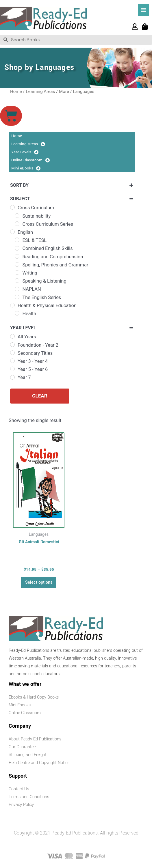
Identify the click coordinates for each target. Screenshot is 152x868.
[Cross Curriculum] (12, 207)
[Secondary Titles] (12, 353)
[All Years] (12, 336)
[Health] (17, 313)
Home (16, 92)
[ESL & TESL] (17, 240)
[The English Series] (17, 297)
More (64, 92)
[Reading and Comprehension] (17, 256)
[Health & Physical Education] (12, 305)
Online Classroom (30, 160)
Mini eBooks (26, 168)
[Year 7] (12, 377)
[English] (12, 232)
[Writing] (17, 272)
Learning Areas (40, 92)
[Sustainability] (17, 216)
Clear (40, 396)
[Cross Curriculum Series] (17, 224)
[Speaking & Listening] (17, 281)
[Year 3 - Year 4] (12, 361)
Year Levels (25, 152)
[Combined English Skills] (17, 248)
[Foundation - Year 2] (12, 345)
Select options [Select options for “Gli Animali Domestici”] (39, 582)
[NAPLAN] (17, 289)
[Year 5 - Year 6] (12, 369)
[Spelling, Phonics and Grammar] (17, 264)
